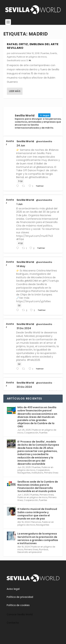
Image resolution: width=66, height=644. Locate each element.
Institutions (37, 473)
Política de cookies (18, 605)
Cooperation (43, 470)
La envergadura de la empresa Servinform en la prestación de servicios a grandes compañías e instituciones (38, 538)
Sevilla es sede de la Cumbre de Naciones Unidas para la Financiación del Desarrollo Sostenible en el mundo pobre (38, 486)
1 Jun (20, 204)
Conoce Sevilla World (20, 614)
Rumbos (44, 549)
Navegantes (24, 473)
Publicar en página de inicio (32, 57)
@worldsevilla (44, 141)
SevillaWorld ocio (16, 60)
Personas (36, 522)
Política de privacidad (20, 597)
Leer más (15, 91)
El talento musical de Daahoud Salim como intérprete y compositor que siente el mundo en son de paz (37, 514)
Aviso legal (13, 589)
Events (54, 53)
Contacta (13, 623)
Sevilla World (25, 141)
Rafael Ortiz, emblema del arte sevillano (33, 46)
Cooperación (31, 433)
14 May (21, 266)
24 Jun (21, 146)
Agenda (11, 57)
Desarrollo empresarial (30, 552)
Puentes (45, 53)
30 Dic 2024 (24, 387)
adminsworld (18, 53)
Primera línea (51, 473)
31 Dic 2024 (24, 328)
